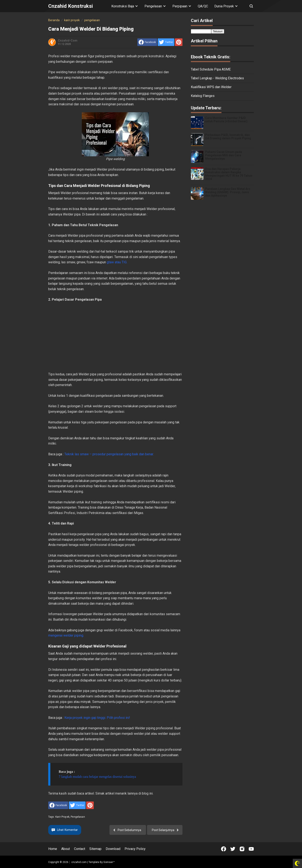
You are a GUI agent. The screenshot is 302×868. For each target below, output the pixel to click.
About (66, 849)
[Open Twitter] (233, 849)
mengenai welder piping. (66, 635)
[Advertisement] (115, 337)
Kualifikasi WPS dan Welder (211, 87)
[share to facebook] (147, 42)
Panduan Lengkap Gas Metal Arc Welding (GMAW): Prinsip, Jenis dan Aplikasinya (228, 192)
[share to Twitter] (166, 42)
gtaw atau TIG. (117, 262)
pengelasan (78, 817)
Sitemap (95, 849)
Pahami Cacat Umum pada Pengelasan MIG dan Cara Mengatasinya (224, 155)
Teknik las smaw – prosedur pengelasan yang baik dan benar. (109, 454)
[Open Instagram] (242, 849)
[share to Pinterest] (179, 42)
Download (113, 849)
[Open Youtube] (251, 849)
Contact (80, 849)
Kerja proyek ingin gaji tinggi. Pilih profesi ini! (97, 718)
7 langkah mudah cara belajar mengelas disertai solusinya (97, 777)
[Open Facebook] (224, 849)
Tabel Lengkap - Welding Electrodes (217, 78)
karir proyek (62, 817)
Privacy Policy (135, 849)
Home (53, 849)
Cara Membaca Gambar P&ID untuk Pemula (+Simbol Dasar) (226, 120)
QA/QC (203, 6)
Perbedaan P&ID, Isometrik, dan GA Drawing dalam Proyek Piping (228, 137)
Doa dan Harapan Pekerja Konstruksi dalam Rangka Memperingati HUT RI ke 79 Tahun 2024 (229, 174)
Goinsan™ (109, 862)
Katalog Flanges (203, 96)
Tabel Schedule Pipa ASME (211, 69)
